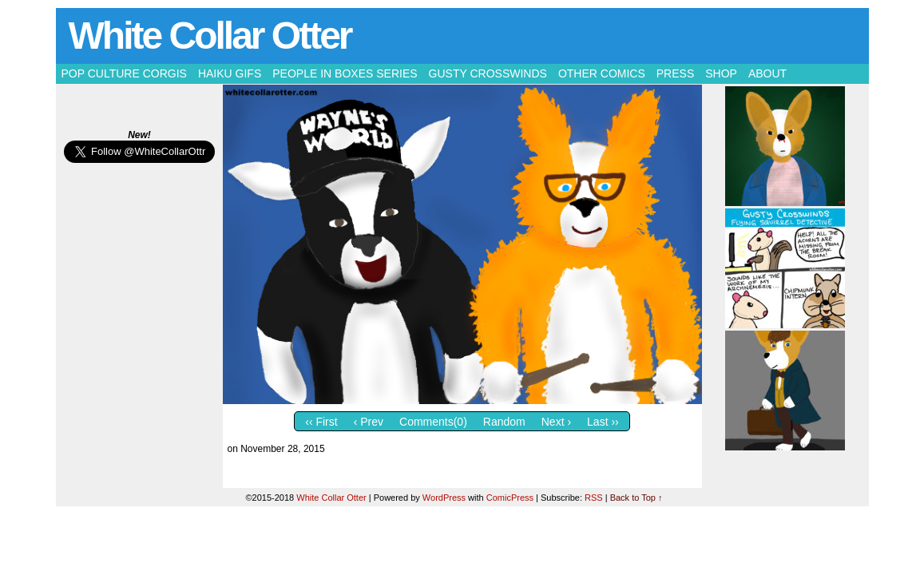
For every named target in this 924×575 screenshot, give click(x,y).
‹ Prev (369, 422)
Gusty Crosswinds (488, 73)
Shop (721, 73)
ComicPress (510, 498)
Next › (556, 422)
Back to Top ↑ (636, 498)
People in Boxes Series (345, 73)
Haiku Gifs (230, 73)
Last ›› (603, 422)
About (767, 73)
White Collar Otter (210, 36)
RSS (594, 498)
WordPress (444, 498)
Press (675, 73)
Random (504, 422)
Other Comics (602, 73)
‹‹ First (321, 422)
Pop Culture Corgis (124, 73)
